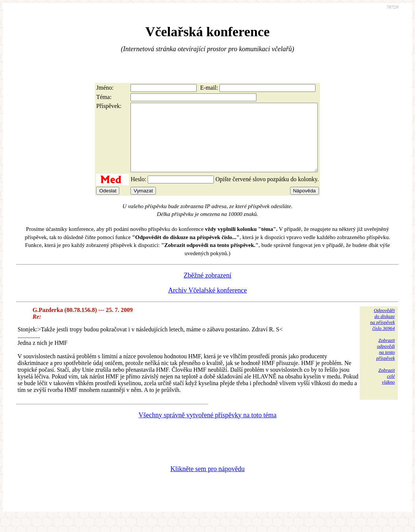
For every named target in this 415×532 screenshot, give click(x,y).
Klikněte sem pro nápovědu (207, 482)
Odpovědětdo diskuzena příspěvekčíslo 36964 (382, 333)
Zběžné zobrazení (207, 289)
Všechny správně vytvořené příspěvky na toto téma (208, 429)
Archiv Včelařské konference (208, 304)
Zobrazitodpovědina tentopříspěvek (385, 363)
